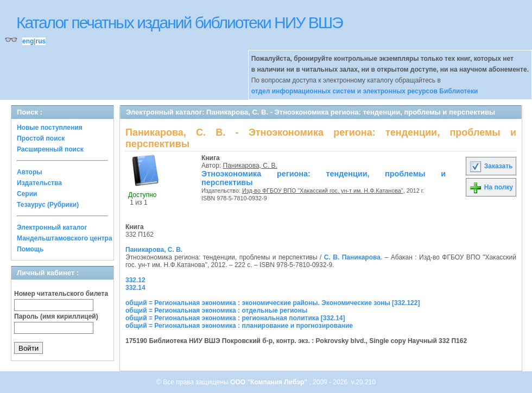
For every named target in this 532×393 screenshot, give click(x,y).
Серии (27, 194)
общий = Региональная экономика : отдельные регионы (216, 310)
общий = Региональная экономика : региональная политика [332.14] (235, 318)
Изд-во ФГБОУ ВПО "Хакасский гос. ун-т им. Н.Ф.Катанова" (323, 191)
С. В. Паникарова (352, 257)
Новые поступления (50, 128)
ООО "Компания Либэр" (270, 382)
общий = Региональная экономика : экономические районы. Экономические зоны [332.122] (273, 303)
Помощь (30, 249)
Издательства (39, 183)
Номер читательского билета (61, 294)
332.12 (135, 280)
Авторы (30, 172)
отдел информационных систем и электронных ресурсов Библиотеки (365, 91)
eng (28, 41)
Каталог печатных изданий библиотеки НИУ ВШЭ (179, 23)
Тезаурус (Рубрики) (48, 205)
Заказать (491, 166)
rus (40, 41)
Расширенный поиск (50, 149)
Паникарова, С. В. (250, 166)
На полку (491, 187)
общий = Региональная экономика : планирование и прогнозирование (239, 326)
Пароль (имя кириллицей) (56, 316)
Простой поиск (41, 138)
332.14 (135, 288)
